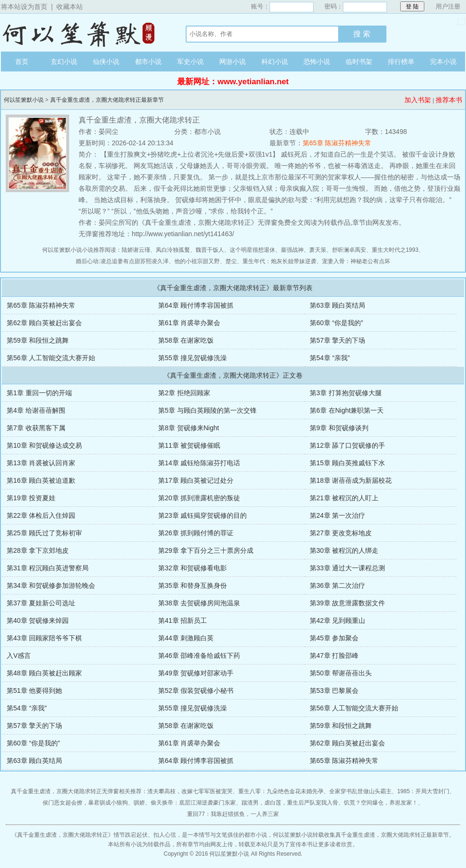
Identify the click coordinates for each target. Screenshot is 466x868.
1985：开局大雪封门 (424, 791)
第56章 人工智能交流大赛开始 (51, 358)
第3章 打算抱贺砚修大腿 (346, 393)
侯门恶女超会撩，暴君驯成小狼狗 (85, 803)
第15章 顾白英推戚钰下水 (347, 463)
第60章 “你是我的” (336, 323)
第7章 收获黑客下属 (36, 428)
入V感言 (19, 655)
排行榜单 (401, 62)
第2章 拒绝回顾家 (184, 393)
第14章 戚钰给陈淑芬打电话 (199, 463)
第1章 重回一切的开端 (39, 393)
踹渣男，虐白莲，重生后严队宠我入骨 (290, 803)
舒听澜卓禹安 (349, 250)
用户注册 (448, 6)
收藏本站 (70, 7)
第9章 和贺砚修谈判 (339, 428)
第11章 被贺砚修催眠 (189, 445)
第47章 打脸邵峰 (334, 655)
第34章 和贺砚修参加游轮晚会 (51, 585)
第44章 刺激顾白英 (186, 638)
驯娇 (139, 803)
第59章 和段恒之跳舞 (38, 340)
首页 (22, 62)
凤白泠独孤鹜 (173, 250)
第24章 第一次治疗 (337, 515)
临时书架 (359, 62)
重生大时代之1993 (395, 250)
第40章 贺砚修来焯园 (38, 620)
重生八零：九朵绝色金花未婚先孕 (281, 791)
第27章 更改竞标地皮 (341, 533)
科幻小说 (275, 62)
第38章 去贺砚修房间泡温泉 (199, 603)
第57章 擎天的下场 (337, 340)
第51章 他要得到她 (34, 691)
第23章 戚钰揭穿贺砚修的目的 (202, 515)
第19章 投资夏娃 (31, 498)
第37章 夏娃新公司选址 (41, 603)
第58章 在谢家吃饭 (186, 340)
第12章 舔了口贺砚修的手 (347, 445)
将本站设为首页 (24, 7)
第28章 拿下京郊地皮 (38, 550)
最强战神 (292, 250)
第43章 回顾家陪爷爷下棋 (44, 638)
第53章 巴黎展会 (334, 691)
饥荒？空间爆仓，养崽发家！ (381, 803)
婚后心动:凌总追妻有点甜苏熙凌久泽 (122, 261)
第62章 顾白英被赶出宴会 (44, 323)
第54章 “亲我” (330, 358)
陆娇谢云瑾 (136, 250)
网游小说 (233, 62)
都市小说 (148, 62)
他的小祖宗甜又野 (197, 261)
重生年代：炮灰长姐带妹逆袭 (279, 261)
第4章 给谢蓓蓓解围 (36, 410)
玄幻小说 (64, 62)
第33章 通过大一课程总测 (347, 568)
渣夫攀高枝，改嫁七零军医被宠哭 (190, 791)
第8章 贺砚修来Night (188, 428)
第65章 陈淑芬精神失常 (337, 143)
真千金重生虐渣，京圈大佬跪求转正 (63, 835)
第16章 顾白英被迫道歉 (41, 480)
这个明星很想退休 (252, 250)
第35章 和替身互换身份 (193, 585)
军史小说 (190, 62)
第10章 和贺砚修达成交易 (44, 445)
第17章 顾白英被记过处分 (196, 480)
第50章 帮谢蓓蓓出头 (341, 673)
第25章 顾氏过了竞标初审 (44, 533)
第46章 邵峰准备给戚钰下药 (199, 655)
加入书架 (418, 100)
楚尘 (231, 261)
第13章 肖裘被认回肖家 (41, 463)
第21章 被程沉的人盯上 (344, 498)
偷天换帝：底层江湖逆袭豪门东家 (193, 803)
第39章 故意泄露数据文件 (347, 603)
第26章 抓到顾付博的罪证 (196, 533)
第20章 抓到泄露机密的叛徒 (199, 498)
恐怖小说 (317, 62)
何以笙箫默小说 (84, 33)
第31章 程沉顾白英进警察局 (48, 568)
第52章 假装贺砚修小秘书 (196, 691)
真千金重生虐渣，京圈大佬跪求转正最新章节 (107, 100)
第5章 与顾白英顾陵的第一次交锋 (207, 410)
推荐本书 (449, 100)
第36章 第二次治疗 (337, 585)
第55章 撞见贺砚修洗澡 (193, 358)
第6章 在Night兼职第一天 (347, 410)
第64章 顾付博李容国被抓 (196, 305)
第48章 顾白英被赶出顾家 (44, 673)
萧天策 (318, 250)
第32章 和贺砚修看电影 (193, 568)
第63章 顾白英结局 (337, 305)
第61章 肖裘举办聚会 (189, 323)
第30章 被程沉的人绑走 (344, 550)
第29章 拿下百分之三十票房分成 (206, 550)
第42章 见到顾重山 (337, 620)
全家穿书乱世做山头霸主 (360, 791)
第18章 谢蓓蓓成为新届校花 (351, 480)
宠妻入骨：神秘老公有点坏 (356, 261)
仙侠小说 (106, 62)
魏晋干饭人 (210, 250)
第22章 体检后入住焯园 (41, 515)
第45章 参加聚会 (334, 638)
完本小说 (443, 62)
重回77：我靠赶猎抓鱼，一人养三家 (233, 814)
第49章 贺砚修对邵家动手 (196, 673)
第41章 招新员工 (183, 620)
